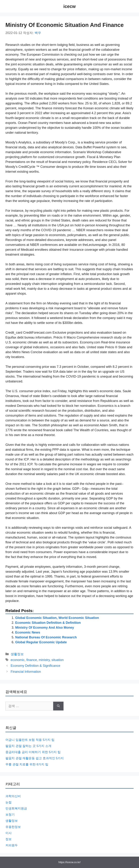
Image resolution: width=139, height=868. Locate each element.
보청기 (10, 815)
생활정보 (17, 654)
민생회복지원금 (16, 808)
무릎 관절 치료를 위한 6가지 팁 (27, 764)
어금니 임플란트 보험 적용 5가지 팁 (30, 740)
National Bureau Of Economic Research (46, 637)
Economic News (28, 632)
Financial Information (26, 672)
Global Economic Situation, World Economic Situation (57, 618)
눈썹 (9, 802)
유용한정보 (13, 827)
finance (32, 660)
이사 (9, 833)
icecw (69, 6)
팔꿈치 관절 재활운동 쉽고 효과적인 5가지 (35, 758)
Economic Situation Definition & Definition (48, 623)
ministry (44, 660)
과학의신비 (13, 796)
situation (58, 660)
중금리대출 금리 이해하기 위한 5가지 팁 (33, 752)
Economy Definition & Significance (35, 666)
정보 (9, 839)
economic (18, 660)
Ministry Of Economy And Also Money (45, 628)
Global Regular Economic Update (41, 642)
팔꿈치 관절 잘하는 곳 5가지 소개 (28, 746)
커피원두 (12, 845)
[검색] (58, 706)
